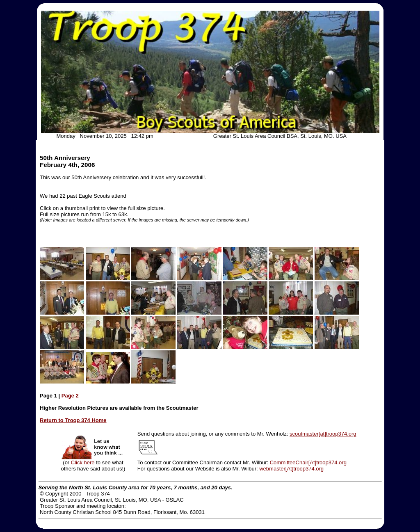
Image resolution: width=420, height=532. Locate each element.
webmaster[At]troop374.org (291, 469)
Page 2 (70, 396)
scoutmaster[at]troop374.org (323, 434)
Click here (83, 462)
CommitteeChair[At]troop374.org (308, 462)
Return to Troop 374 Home (73, 420)
